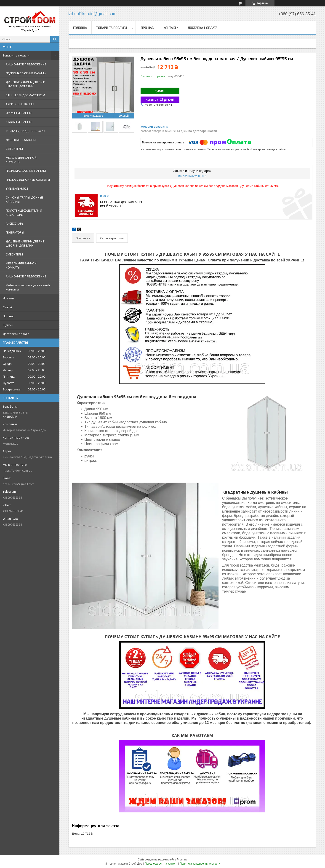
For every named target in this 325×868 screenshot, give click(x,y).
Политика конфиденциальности (200, 864)
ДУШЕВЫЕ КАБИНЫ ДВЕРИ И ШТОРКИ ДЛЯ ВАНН (25, 84)
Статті (7, 307)
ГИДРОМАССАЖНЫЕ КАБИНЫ (26, 73)
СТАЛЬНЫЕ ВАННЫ (19, 122)
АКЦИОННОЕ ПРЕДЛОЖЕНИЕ (26, 64)
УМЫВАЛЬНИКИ (17, 188)
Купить (160, 91)
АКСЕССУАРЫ (15, 223)
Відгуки (8, 325)
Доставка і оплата (16, 334)
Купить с (160, 100)
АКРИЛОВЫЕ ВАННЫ (20, 104)
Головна (80, 28)
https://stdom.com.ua (17, 470)
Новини (8, 298)
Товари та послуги (16, 55)
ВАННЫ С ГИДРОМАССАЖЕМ (25, 95)
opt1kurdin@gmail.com (19, 484)
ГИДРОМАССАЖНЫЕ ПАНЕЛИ (26, 171)
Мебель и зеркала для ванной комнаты (28, 287)
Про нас (8, 316)
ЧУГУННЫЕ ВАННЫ (19, 113)
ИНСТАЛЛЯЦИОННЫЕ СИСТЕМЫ (28, 180)
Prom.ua (182, 860)
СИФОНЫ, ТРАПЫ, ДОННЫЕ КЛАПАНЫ (25, 199)
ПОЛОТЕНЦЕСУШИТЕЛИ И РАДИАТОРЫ (24, 212)
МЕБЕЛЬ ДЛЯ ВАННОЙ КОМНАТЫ (21, 160)
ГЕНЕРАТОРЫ (15, 232)
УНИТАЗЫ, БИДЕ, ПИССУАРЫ (25, 131)
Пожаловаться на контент (161, 864)
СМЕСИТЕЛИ (14, 149)
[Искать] (55, 39)
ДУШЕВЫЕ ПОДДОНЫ (21, 140)
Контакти (171, 28)
